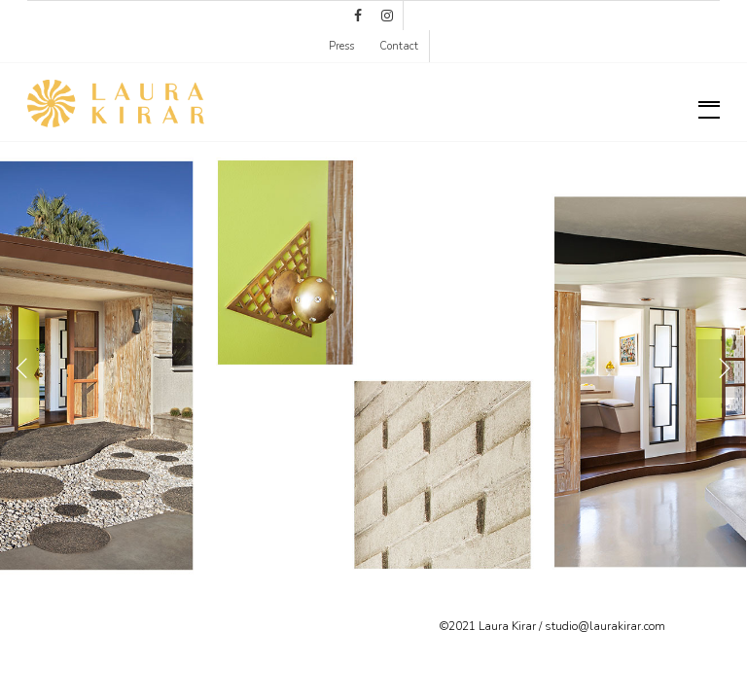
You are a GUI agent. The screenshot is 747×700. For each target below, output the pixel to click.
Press (341, 46)
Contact (399, 46)
